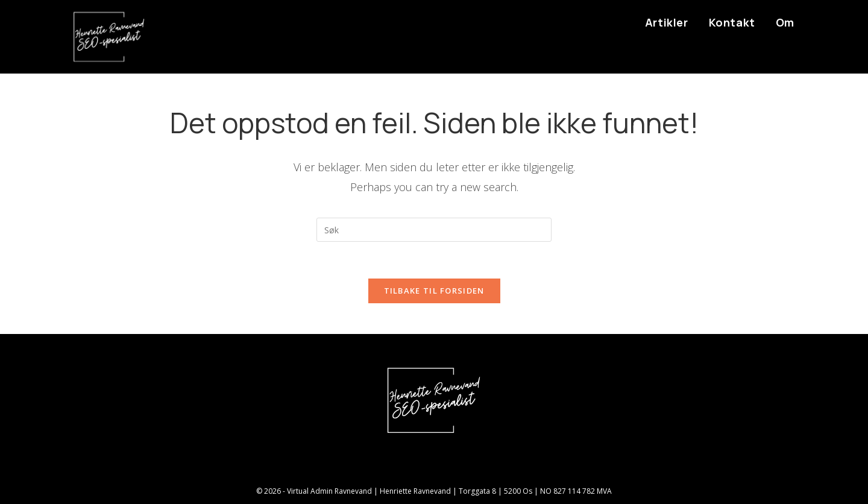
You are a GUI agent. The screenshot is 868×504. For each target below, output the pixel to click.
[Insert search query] (434, 230)
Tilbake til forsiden (434, 291)
